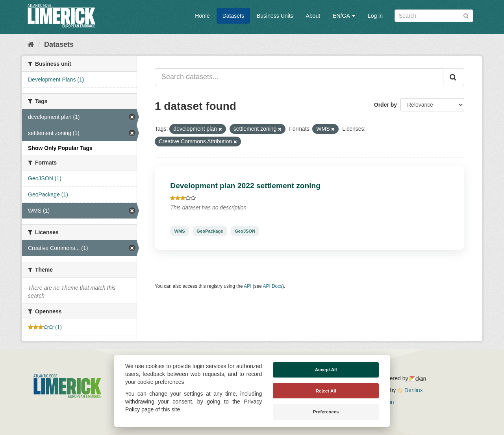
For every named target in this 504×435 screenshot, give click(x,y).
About (313, 16)
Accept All (326, 370)
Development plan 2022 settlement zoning (245, 186)
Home (202, 16)
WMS (179, 231)
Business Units (275, 16)
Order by (385, 105)
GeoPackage (210, 231)
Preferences (326, 412)
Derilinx (410, 390)
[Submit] (466, 15)
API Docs (273, 286)
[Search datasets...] (299, 77)
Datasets (233, 16)
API (247, 286)
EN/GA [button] (344, 16)
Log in (375, 16)
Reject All (326, 391)
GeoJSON (245, 231)
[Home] (31, 44)
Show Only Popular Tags (60, 148)
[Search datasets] (434, 16)
